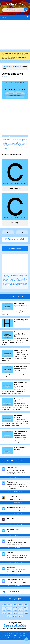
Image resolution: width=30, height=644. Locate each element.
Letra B (10, 608)
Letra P (26, 614)
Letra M (9, 614)
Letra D (20, 608)
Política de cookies (11, 642)
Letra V (10, 620)
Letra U (26, 617)
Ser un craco (19, 307)
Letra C (15, 608)
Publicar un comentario (11, 81)
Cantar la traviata (21, 370)
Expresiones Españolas (15, 5)
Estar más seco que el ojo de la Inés (20, 338)
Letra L (4, 614)
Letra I (20, 611)
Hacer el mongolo (21, 354)
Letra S (15, 617)
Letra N (15, 614)
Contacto (22, 642)
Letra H (15, 611)
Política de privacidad (19, 639)
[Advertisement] (15, 38)
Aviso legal (8, 639)
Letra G (10, 611)
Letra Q (4, 617)
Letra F (4, 611)
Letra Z (20, 620)
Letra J (26, 611)
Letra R (10, 617)
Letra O (20, 614)
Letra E (26, 608)
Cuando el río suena (12, 77)
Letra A (4, 608)
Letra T (20, 617)
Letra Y (15, 620)
